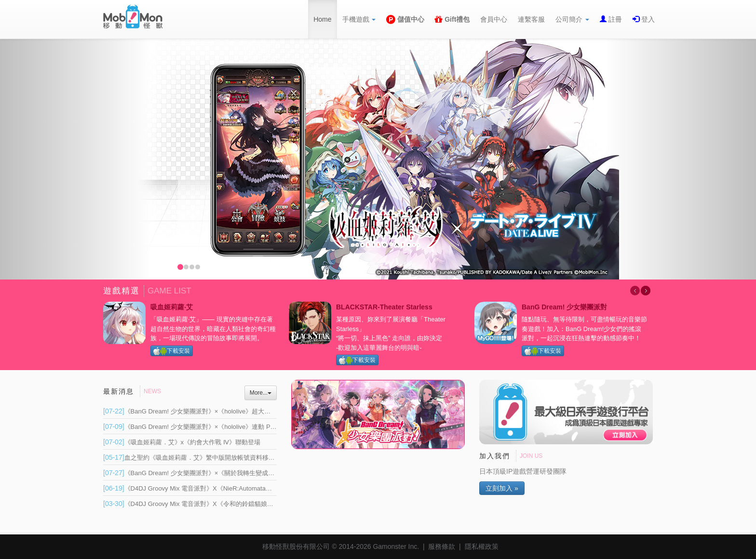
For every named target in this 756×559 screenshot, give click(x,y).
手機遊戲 (359, 19)
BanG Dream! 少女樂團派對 (564, 307)
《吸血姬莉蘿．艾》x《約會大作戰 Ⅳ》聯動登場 (182, 442)
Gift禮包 (452, 19)
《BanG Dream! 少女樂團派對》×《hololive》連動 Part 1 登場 (200, 427)
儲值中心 (405, 19)
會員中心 (494, 19)
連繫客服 (531, 19)
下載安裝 (172, 351)
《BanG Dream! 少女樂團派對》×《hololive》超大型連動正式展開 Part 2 (215, 411)
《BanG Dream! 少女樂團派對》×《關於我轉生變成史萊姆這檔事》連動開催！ (223, 473)
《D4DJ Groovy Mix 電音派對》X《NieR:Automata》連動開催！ (203, 488)
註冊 (614, 19)
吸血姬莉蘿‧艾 (172, 307)
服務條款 (442, 546)
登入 (647, 19)
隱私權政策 (482, 546)
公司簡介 (572, 19)
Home (322, 19)
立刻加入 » (502, 488)
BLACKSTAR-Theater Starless (384, 307)
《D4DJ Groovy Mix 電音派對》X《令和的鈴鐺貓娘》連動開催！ (204, 504)
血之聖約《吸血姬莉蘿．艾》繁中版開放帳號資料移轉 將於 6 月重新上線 (215, 458)
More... (261, 393)
